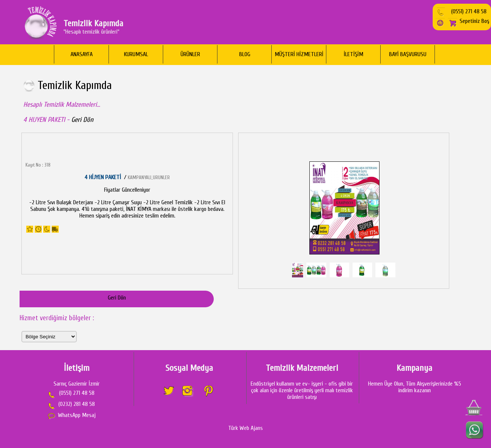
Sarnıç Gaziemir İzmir (77, 384)
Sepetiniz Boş (468, 21)
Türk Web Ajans (245, 428)
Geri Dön (82, 120)
